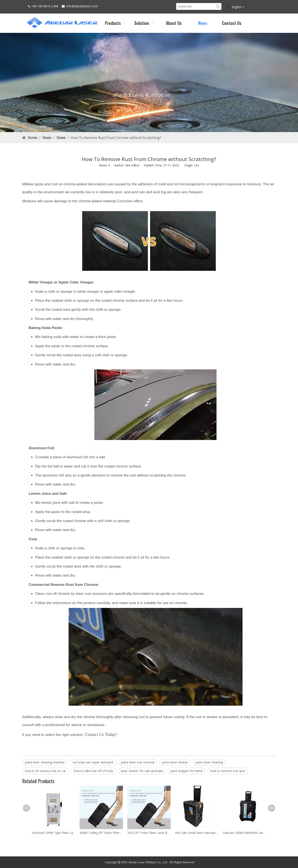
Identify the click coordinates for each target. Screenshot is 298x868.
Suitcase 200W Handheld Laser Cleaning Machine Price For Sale (244, 833)
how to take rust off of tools (94, 771)
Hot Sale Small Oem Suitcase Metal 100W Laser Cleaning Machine (197, 833)
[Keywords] (196, 6)
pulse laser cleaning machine (45, 762)
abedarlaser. (83, 6)
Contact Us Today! (101, 734)
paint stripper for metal (187, 771)
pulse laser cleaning (209, 762)
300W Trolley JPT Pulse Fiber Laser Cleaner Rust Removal (101, 833)
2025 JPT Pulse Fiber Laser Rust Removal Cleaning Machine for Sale (149, 833)
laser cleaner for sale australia (142, 771)
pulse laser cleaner (175, 762)
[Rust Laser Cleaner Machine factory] (149, 82)
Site (197, 165)
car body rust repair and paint (93, 762)
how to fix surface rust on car (45, 771)
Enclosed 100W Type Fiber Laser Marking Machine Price (54, 833)
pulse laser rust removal (138, 762)
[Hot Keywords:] (218, 6)
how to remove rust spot (228, 771)
